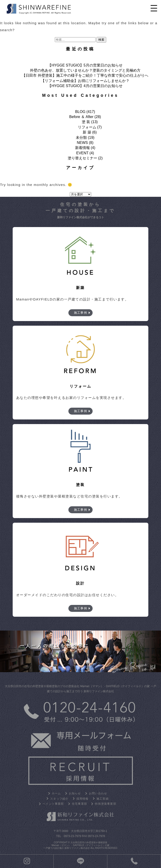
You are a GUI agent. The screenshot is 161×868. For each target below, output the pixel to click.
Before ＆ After (81, 117)
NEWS (82, 143)
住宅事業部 (79, 804)
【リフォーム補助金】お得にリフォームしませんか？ (85, 81)
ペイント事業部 (53, 804)
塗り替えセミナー (82, 158)
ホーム (56, 793)
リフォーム (87, 127)
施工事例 (80, 313)
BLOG (80, 112)
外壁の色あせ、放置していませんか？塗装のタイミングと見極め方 (85, 70)
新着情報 (82, 148)
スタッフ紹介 (59, 799)
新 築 (87, 132)
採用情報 (83, 799)
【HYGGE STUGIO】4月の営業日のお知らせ (85, 86)
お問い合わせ (98, 793)
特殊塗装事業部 (105, 804)
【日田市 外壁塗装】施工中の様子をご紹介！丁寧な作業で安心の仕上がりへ (85, 75)
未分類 (81, 138)
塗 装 (86, 122)
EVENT (82, 153)
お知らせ (75, 793)
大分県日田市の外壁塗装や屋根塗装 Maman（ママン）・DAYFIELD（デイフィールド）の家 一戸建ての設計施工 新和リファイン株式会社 (76, 845)
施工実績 (103, 799)
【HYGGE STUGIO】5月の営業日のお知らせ (85, 65)
